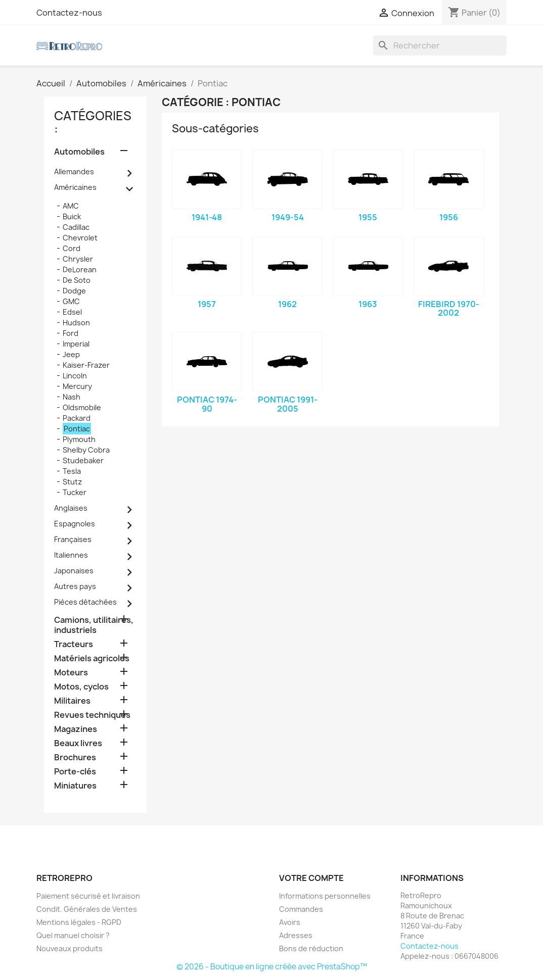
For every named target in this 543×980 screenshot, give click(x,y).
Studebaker (83, 460)
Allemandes (74, 171)
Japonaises (74, 571)
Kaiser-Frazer (86, 365)
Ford (71, 333)
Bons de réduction (311, 948)
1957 (207, 304)
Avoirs (290, 922)
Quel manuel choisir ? (73, 935)
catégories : (93, 122)
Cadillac (76, 227)
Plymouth (79, 439)
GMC (71, 301)
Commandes (301, 909)
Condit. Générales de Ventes (87, 909)
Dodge (74, 291)
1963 (368, 304)
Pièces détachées (85, 602)
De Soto (77, 280)
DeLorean (80, 269)
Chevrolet (80, 238)
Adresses (296, 935)
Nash (72, 397)
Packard (77, 418)
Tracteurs (74, 644)
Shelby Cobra (86, 450)
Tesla (72, 471)
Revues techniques (92, 715)
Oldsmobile (82, 407)
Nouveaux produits (70, 948)
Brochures (75, 757)
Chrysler (78, 259)
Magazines (76, 729)
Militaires (72, 701)
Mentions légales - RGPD (79, 922)
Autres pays (75, 586)
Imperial (76, 344)
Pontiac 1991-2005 (288, 404)
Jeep (71, 354)
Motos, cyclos (81, 687)
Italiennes (71, 555)
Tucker (75, 492)
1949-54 (288, 217)
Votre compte (311, 878)
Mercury (77, 386)
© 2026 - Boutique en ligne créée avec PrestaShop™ (272, 967)
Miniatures (75, 786)
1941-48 (207, 217)
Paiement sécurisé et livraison (88, 896)
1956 (449, 217)
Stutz (72, 482)
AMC (71, 206)
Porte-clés (75, 772)
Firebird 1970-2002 (449, 309)
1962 (287, 304)
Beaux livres (78, 743)
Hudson (76, 323)
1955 (368, 217)
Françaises (73, 539)
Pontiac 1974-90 (207, 404)
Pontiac (77, 429)
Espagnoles (75, 524)
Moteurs (71, 673)
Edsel (72, 312)
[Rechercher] (440, 45)
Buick (72, 216)
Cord (72, 248)
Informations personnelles (325, 896)
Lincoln (75, 376)
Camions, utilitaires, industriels (94, 625)
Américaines (75, 187)
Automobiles (79, 152)
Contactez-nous (69, 13)
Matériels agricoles (92, 658)
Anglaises (71, 508)
